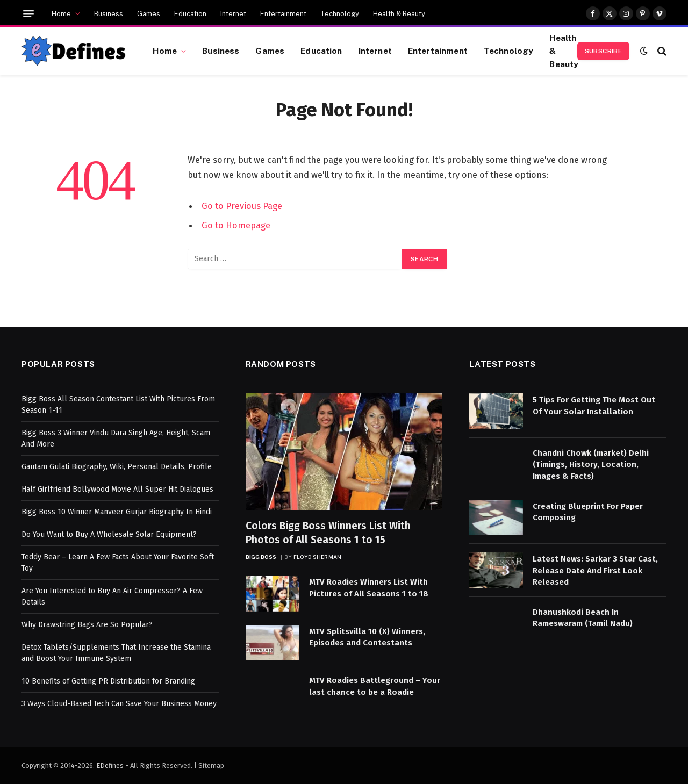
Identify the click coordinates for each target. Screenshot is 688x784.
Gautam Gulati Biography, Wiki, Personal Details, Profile (117, 467)
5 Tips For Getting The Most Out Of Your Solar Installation (594, 405)
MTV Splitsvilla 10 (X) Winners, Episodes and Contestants (367, 637)
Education (190, 14)
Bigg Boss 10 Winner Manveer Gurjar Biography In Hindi (117, 512)
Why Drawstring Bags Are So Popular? (87, 625)
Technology (340, 14)
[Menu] (28, 14)
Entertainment (283, 14)
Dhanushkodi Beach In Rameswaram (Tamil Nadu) (583, 618)
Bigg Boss (261, 557)
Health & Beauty (399, 14)
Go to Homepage (236, 225)
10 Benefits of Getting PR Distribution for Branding (108, 681)
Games (149, 14)
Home (61, 14)
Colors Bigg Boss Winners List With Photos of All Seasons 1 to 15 (328, 533)
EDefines (110, 765)
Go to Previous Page (242, 206)
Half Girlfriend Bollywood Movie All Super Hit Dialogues (117, 489)
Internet (233, 14)
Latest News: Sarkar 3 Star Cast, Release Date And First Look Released (595, 570)
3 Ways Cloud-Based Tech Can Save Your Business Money (119, 704)
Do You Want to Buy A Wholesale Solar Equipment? (109, 534)
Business (109, 14)
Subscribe (603, 51)
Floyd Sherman (318, 557)
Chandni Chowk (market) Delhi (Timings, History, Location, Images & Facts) (591, 465)
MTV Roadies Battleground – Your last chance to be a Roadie (375, 686)
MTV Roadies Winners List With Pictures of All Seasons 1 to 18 (369, 588)
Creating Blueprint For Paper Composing (588, 512)
